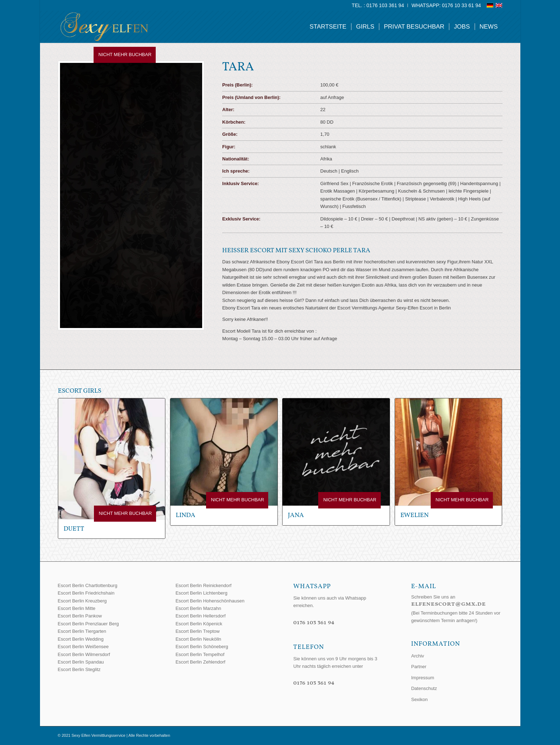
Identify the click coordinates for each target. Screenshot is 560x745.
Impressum (422, 678)
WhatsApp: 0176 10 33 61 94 (446, 5)
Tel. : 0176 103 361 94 (378, 5)
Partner (419, 667)
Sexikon (419, 699)
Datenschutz (424, 688)
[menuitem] (378, 5)
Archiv (417, 656)
